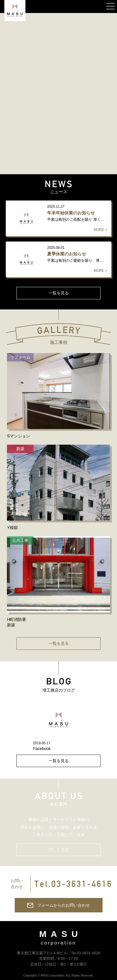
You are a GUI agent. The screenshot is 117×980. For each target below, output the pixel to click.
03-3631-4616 (89, 953)
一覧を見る (59, 293)
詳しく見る (59, 850)
